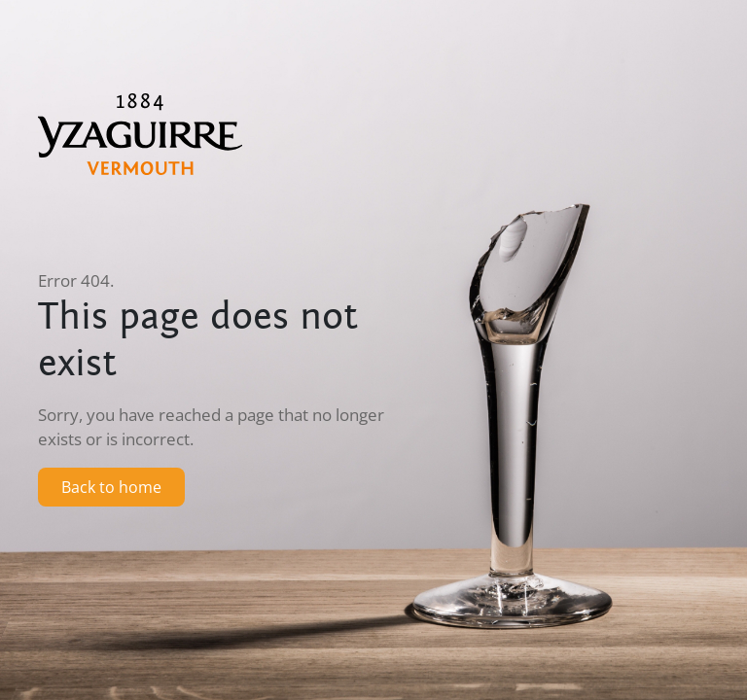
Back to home (111, 487)
